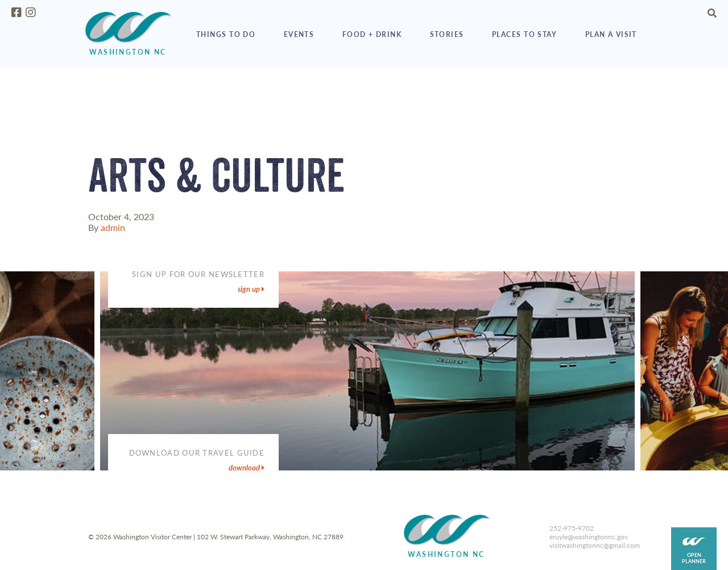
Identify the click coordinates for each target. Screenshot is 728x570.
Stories (447, 34)
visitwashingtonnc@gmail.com (595, 545)
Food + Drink (372, 34)
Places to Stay (524, 34)
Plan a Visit (611, 34)
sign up (251, 289)
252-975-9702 (572, 528)
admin (113, 227)
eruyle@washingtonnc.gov (589, 537)
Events (299, 34)
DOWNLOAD (247, 468)
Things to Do (226, 34)
